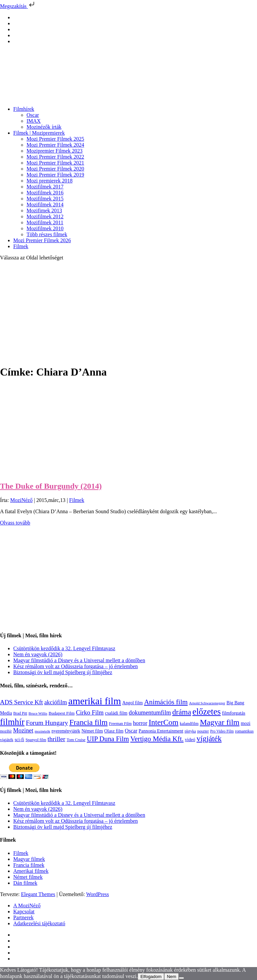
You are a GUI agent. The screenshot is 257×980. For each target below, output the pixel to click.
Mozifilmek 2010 (45, 228)
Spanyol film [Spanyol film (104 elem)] (36, 740)
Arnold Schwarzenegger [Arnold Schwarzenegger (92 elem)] (207, 703)
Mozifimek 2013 (44, 210)
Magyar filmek (29, 859)
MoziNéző (22, 500)
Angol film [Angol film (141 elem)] (133, 703)
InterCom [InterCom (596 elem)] (163, 722)
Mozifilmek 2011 (45, 222)
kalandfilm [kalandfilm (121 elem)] (189, 723)
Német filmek (28, 877)
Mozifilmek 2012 (45, 216)
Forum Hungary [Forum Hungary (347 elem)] (47, 723)
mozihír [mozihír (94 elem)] (6, 731)
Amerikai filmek (31, 871)
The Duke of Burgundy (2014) (51, 486)
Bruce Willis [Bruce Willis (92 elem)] (38, 713)
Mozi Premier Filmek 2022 (55, 157)
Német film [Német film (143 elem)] (92, 731)
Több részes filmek (47, 234)
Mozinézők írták (44, 127)
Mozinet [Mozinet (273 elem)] (23, 731)
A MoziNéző (27, 906)
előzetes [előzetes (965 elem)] (206, 712)
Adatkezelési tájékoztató (39, 923)
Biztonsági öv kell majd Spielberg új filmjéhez (63, 672)
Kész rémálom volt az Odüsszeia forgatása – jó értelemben (76, 666)
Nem (171, 977)
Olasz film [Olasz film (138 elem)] (114, 731)
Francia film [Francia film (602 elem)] (88, 722)
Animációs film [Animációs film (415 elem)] (166, 702)
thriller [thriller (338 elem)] (56, 739)
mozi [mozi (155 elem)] (246, 723)
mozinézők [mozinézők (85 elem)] (43, 731)
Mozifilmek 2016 (45, 193)
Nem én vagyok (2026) (38, 654)
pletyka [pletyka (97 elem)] (190, 731)
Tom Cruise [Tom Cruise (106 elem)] (76, 740)
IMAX (34, 121)
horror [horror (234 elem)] (140, 723)
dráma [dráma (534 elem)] (182, 712)
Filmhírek (24, 109)
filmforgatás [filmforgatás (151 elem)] (233, 713)
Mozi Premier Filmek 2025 (55, 139)
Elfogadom (151, 977)
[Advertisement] (128, 313)
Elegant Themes (38, 894)
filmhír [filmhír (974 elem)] (12, 722)
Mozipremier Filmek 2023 (55, 151)
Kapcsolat (24, 911)
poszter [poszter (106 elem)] (203, 731)
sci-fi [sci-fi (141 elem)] (19, 740)
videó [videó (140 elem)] (190, 740)
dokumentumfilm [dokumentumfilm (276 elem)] (150, 713)
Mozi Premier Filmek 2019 (55, 175)
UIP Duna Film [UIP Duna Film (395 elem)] (108, 739)
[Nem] (181, 978)
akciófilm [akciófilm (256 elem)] (56, 702)
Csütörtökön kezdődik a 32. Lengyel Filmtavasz (64, 648)
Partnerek (23, 917)
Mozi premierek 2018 (50, 181)
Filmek (21, 246)
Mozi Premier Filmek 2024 (55, 145)
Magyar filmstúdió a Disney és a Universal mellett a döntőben (79, 660)
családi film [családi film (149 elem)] (116, 713)
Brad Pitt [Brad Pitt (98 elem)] (20, 713)
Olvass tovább (15, 523)
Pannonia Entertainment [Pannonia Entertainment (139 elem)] (161, 731)
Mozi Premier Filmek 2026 (42, 240)
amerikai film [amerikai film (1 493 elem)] (95, 701)
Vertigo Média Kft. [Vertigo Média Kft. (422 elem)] (157, 739)
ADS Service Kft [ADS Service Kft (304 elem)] (21, 702)
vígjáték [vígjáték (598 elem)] (209, 738)
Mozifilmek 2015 (45, 199)
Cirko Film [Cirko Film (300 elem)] (90, 712)
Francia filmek (29, 865)
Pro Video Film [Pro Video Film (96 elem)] (222, 731)
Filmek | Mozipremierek (39, 133)
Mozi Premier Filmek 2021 (55, 163)
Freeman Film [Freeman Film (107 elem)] (120, 724)
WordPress (98, 894)
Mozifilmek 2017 (45, 187)
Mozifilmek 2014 (45, 205)
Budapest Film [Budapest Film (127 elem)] (62, 713)
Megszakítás (18, 6)
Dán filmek (25, 883)
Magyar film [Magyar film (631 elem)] (220, 722)
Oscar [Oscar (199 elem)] (131, 731)
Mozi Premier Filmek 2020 (55, 169)
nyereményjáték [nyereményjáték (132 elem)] (66, 731)
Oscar (33, 115)
